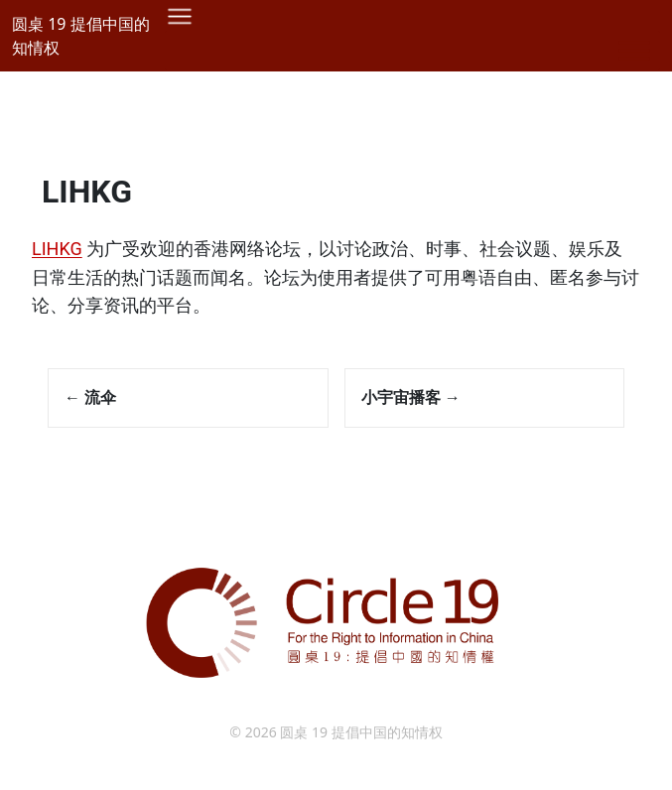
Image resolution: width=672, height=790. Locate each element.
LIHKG (87, 192)
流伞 (90, 397)
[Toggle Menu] (634, 50)
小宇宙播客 (411, 397)
